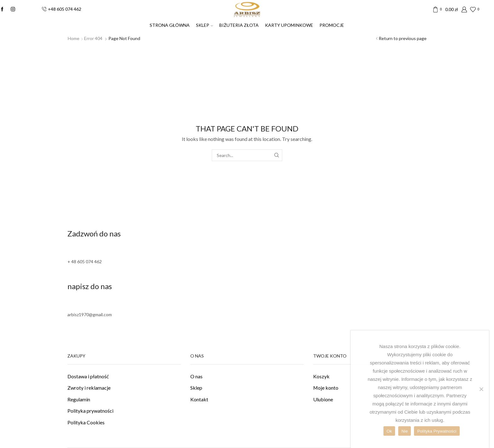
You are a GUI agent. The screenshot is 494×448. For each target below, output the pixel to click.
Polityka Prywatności (437, 431)
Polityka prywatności (90, 411)
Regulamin (79, 399)
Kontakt (199, 399)
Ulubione (323, 399)
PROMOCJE (332, 25)
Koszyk (321, 376)
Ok (389, 431)
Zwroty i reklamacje (89, 388)
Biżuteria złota (239, 25)
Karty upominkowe (289, 25)
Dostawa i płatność (88, 376)
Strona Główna (170, 25)
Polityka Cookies (86, 422)
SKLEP (204, 25)
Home (74, 38)
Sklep (196, 388)
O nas (196, 376)
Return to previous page (403, 38)
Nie (405, 431)
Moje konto (326, 388)
